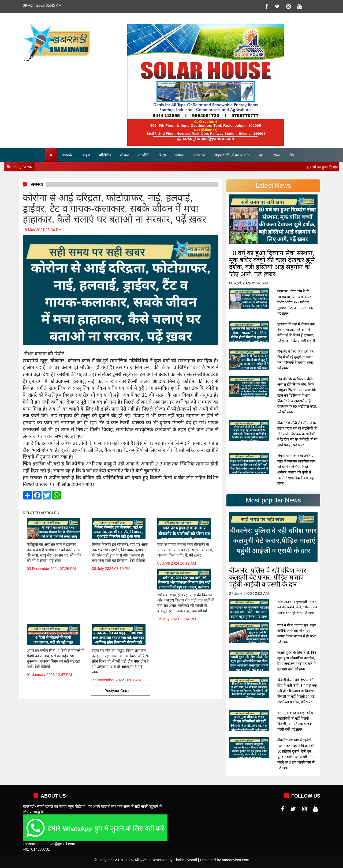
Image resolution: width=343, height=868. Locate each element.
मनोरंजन (199, 155)
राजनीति (144, 155)
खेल (262, 155)
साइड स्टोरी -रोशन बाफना (232, 155)
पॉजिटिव (105, 155)
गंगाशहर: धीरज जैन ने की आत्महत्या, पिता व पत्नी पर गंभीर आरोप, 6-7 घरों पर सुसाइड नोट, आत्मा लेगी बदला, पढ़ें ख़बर (297, 302)
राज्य (277, 155)
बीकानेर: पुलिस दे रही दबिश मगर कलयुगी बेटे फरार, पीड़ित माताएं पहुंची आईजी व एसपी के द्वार (268, 577)
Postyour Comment (121, 691)
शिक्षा (162, 155)
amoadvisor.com (236, 860)
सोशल (124, 155)
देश (292, 155)
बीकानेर (67, 155)
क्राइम (86, 155)
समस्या (180, 155)
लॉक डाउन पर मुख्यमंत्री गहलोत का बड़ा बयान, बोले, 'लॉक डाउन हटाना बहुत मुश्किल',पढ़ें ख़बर (297, 607)
